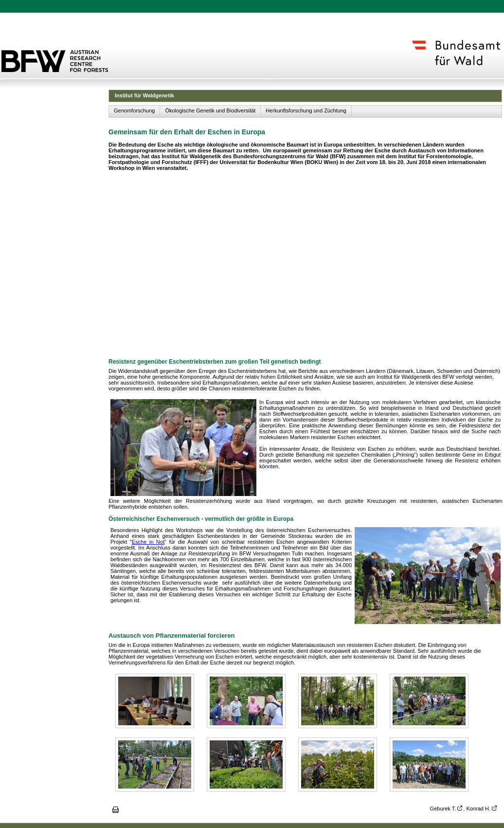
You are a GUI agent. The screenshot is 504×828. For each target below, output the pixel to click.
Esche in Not (148, 542)
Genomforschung (134, 110)
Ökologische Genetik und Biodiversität (210, 110)
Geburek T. (443, 809)
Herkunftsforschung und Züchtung (306, 110)
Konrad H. (478, 809)
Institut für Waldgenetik (144, 95)
